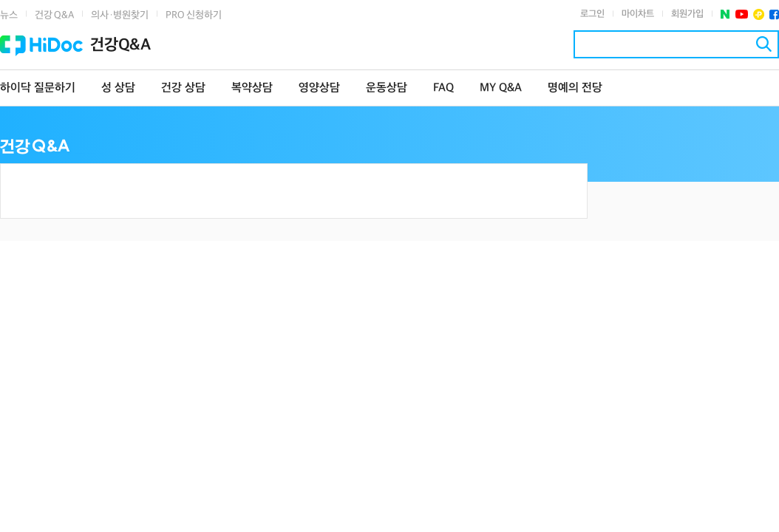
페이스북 (774, 14)
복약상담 (252, 88)
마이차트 (638, 14)
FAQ (443, 88)
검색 (764, 44)
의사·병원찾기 (120, 15)
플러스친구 (759, 14)
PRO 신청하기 (194, 15)
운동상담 (387, 88)
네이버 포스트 (725, 14)
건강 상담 (183, 88)
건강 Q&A (54, 15)
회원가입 (687, 14)
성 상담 (118, 88)
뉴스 (9, 15)
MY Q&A (501, 88)
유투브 (742, 14)
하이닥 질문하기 (38, 88)
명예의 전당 (575, 88)
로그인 (592, 14)
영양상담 (319, 88)
